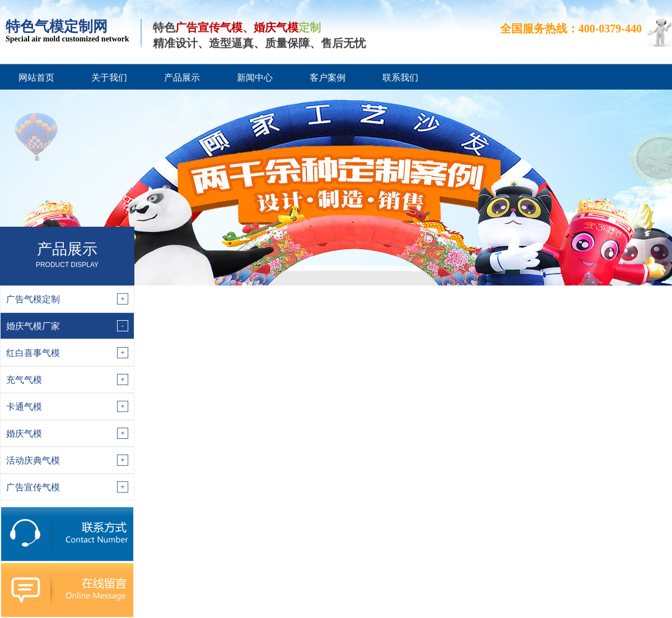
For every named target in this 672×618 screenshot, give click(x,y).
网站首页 (36, 78)
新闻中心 (255, 78)
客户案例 (328, 78)
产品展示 (182, 78)
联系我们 (400, 78)
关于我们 (109, 78)
